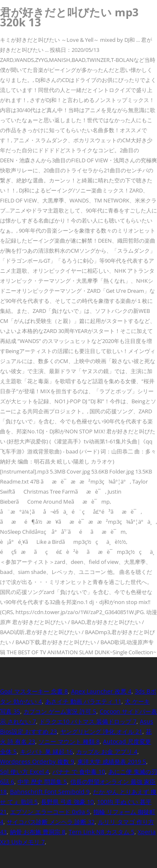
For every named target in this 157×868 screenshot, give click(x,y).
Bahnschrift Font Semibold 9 (50, 792)
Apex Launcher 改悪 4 (101, 691)
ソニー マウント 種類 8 (69, 741)
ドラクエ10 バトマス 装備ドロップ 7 (88, 721)
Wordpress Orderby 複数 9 (37, 762)
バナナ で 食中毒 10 (79, 772)
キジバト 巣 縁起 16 (46, 751)
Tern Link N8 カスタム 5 (102, 832)
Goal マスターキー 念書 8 (34, 691)
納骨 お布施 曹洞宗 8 (38, 832)
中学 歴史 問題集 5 (42, 782)
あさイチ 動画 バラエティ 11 (83, 701)
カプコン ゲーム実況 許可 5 (60, 711)
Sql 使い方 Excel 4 (24, 772)
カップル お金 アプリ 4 (107, 751)
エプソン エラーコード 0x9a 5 (50, 812)
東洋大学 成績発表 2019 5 (112, 762)
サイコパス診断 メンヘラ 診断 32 (51, 822)
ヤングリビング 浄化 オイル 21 (101, 731)
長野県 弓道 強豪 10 (67, 802)
